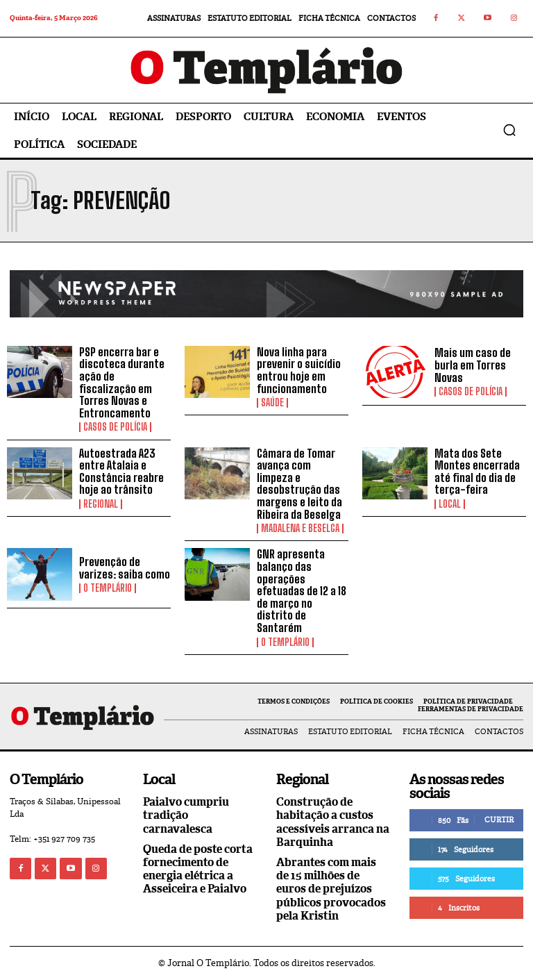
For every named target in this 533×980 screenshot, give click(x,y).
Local (450, 504)
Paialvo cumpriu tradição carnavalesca (186, 815)
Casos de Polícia (115, 427)
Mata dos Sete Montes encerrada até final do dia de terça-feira (477, 472)
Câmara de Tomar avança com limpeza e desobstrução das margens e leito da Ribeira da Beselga (299, 484)
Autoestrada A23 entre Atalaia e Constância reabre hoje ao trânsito (121, 472)
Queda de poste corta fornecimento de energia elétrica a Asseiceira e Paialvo (198, 869)
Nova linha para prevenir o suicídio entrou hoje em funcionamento (299, 370)
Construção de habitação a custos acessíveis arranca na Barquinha (333, 822)
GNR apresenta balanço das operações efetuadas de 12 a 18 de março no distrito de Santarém (302, 591)
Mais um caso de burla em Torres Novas (473, 365)
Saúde (272, 403)
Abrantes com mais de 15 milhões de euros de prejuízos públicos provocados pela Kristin (331, 889)
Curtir (499, 820)
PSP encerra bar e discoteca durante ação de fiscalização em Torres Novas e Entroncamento (122, 382)
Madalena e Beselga (300, 529)
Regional (101, 504)
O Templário (108, 588)
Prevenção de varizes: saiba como (125, 568)
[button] (509, 130)
